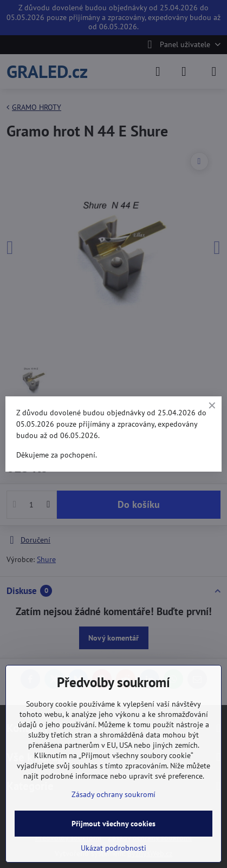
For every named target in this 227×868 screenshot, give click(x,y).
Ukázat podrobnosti (114, 848)
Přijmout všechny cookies (114, 824)
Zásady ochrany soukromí (114, 794)
